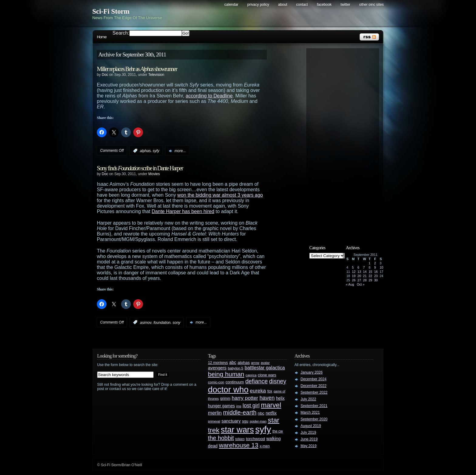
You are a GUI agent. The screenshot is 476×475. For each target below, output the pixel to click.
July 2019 (308, 433)
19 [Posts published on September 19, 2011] (354, 276)
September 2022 (314, 392)
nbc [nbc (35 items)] (261, 413)
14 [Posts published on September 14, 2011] (365, 272)
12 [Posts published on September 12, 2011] (354, 272)
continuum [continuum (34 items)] (235, 382)
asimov (146, 322)
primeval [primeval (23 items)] (214, 421)
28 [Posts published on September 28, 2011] (365, 280)
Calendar (231, 5)
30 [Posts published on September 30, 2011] (376, 280)
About (283, 5)
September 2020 (314, 419)
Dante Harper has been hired (183, 211)
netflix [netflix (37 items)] (271, 413)
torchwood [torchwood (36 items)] (255, 439)
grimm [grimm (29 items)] (225, 399)
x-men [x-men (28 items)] (265, 446)
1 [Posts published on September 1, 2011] (369, 263)
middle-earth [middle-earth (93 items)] (240, 412)
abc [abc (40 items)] (233, 362)
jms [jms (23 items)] (239, 406)
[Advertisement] (346, 142)
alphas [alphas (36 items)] (244, 363)
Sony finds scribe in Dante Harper (140, 168)
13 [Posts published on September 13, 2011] (359, 272)
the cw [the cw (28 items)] (277, 431)
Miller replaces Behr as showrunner (137, 69)
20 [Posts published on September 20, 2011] (359, 276)
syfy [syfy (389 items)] (263, 429)
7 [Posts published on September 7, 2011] (364, 267)
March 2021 (310, 412)
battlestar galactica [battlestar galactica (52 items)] (265, 368)
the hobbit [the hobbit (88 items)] (221, 438)
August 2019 (311, 426)
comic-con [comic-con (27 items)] (216, 382)
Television (156, 75)
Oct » (360, 284)
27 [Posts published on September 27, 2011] (359, 280)
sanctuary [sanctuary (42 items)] (231, 421)
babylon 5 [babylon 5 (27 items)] (235, 368)
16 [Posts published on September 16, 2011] (376, 272)
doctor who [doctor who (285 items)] (228, 390)
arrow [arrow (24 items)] (255, 363)
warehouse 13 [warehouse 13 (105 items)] (239, 445)
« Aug (350, 284)
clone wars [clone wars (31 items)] (267, 375)
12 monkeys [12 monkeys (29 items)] (218, 363)
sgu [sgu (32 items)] (245, 421)
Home (102, 37)
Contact (302, 5)
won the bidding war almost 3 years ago (220, 195)
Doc (105, 75)
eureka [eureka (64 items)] (258, 391)
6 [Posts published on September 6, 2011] (359, 267)
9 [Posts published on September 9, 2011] (375, 267)
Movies (154, 174)
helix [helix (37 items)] (280, 398)
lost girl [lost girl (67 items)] (251, 405)
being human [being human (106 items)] (226, 374)
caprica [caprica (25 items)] (251, 375)
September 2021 (314, 406)
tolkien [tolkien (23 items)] (240, 439)
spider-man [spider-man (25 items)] (258, 421)
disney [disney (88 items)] (278, 381)
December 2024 (313, 379)
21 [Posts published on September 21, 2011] (365, 276)
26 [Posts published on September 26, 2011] (354, 280)
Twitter (345, 5)
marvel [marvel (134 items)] (271, 405)
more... (180, 151)
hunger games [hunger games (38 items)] (221, 406)
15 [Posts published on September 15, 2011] (370, 272)
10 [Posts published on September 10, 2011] (382, 267)
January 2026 (312, 372)
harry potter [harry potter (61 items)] (245, 398)
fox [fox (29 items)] (270, 391)
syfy (156, 151)
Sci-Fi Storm (111, 11)
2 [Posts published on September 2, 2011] (375, 263)
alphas (145, 151)
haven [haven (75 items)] (267, 398)
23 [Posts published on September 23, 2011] (376, 276)
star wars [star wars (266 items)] (237, 430)
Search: (121, 33)
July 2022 (308, 399)
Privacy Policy (258, 5)
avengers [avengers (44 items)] (217, 368)
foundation (162, 322)
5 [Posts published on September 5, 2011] (353, 267)
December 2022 (313, 386)
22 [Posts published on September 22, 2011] (370, 276)
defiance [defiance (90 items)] (257, 381)
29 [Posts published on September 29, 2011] (370, 280)
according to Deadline (209, 96)
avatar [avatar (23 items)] (265, 363)
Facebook (324, 5)
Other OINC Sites (371, 5)
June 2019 (309, 439)
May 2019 (309, 446)
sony (176, 322)
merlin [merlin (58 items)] (215, 413)
